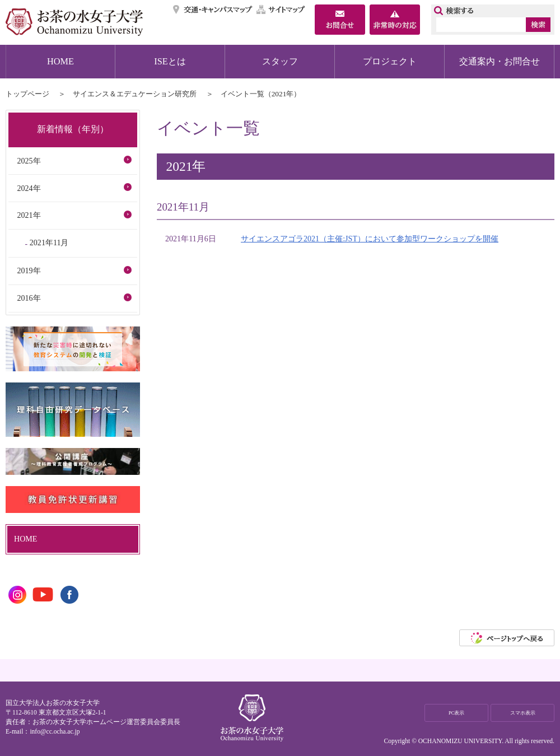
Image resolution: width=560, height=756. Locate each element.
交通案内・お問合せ (500, 61)
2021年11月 (49, 242)
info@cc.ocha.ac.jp (55, 731)
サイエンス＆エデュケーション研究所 (135, 94)
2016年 (29, 298)
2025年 (29, 161)
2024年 (29, 188)
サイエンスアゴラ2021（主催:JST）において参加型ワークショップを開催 (370, 239)
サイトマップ (281, 10)
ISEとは (170, 61)
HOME (60, 61)
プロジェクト (390, 61)
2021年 (29, 215)
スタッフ (280, 61)
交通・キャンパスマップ (213, 10)
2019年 (29, 270)
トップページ (27, 94)
